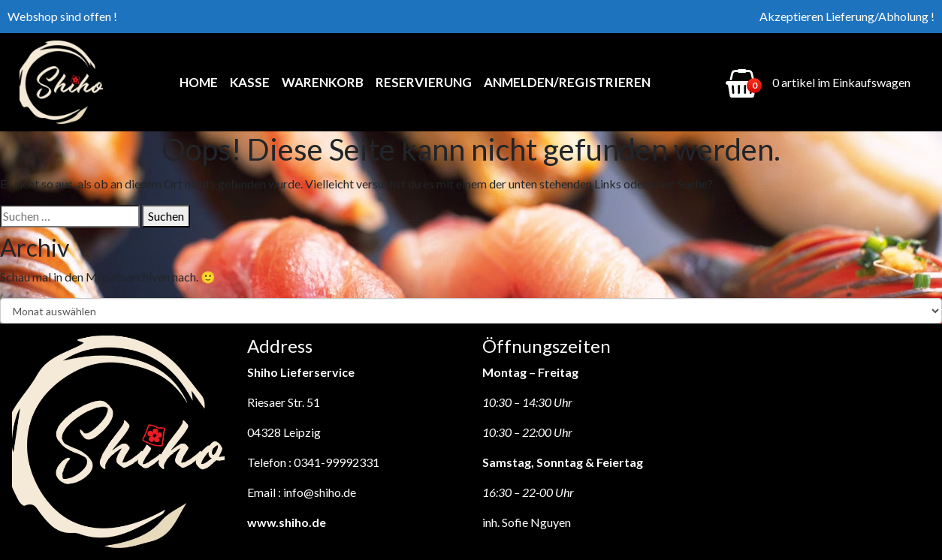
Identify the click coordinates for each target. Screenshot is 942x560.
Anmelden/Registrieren (567, 82)
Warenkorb (323, 82)
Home (199, 82)
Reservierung (424, 82)
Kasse (250, 82)
